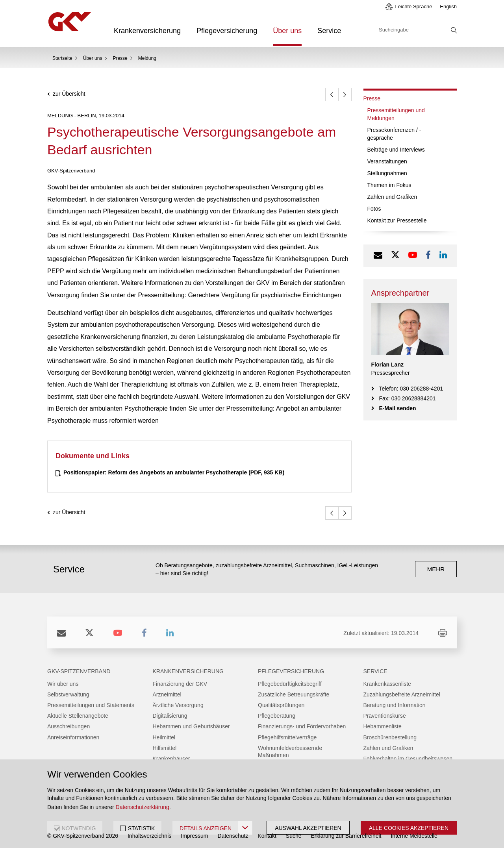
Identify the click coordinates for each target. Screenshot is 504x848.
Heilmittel (164, 737)
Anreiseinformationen (73, 737)
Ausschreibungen (69, 726)
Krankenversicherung (147, 31)
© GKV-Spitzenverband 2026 (83, 836)
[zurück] (332, 94)
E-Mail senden (398, 408)
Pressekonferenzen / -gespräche (394, 134)
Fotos (374, 209)
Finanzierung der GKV (180, 684)
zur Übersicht (69, 94)
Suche (294, 836)
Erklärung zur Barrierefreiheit (346, 836)
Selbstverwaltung (68, 694)
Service (329, 31)
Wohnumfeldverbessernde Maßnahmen (290, 752)
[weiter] (345, 94)
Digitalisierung (170, 716)
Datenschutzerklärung (143, 807)
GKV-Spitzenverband (79, 671)
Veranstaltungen (387, 161)
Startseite (62, 58)
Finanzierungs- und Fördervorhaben (302, 726)
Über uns (287, 31)
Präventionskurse (385, 716)
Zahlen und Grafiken (392, 197)
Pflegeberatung (277, 716)
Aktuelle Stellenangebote (78, 716)
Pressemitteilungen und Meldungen (396, 114)
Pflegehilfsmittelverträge (287, 737)
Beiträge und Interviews (396, 150)
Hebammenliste (383, 726)
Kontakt (267, 836)
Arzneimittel (167, 694)
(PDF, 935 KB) (174, 472)
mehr (436, 569)
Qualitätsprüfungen (281, 705)
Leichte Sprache (413, 6)
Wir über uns (63, 684)
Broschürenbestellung (390, 737)
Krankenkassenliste (387, 684)
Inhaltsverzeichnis (149, 836)
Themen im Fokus (389, 185)
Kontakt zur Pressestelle (397, 220)
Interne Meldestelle (414, 836)
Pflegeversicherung (227, 31)
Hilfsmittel (165, 748)
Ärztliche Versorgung (178, 705)
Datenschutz (233, 836)
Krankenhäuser (171, 759)
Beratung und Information (395, 705)
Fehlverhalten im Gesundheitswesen (408, 759)
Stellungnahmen (387, 173)
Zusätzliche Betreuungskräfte (294, 694)
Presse (120, 58)
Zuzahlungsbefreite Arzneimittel (402, 694)
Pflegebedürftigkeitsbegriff (290, 684)
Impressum (194, 836)
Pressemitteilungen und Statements (91, 705)
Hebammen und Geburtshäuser (191, 726)
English (448, 6)
